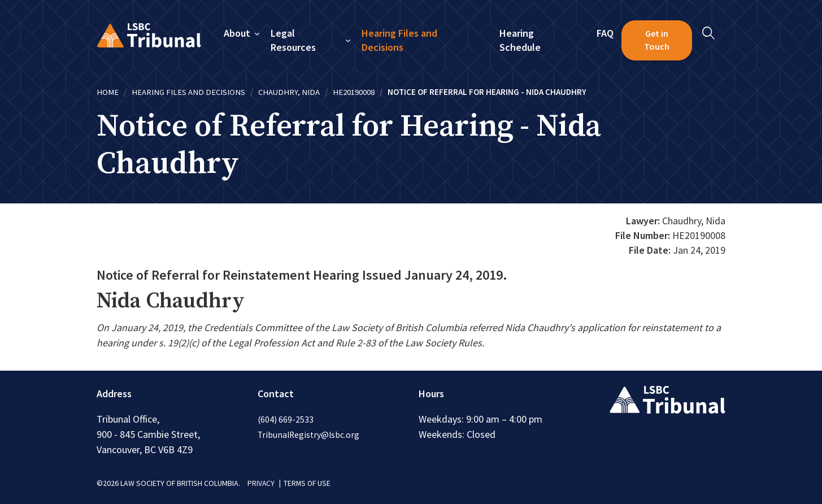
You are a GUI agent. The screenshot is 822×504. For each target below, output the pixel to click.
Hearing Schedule (521, 40)
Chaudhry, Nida (290, 92)
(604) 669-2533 (286, 419)
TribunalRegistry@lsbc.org (310, 434)
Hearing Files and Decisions (399, 40)
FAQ (605, 33)
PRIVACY (261, 483)
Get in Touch (657, 40)
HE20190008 (355, 92)
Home (108, 92)
